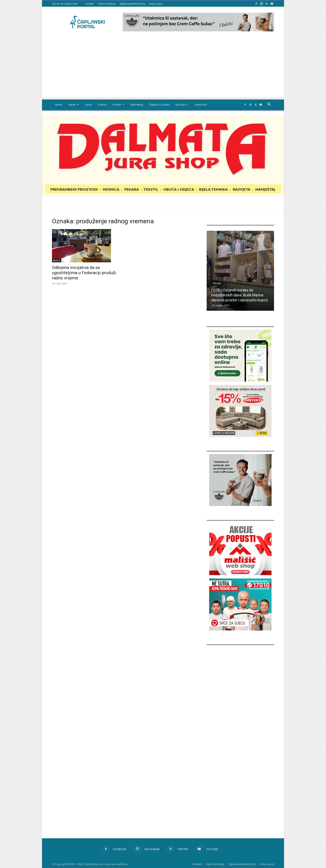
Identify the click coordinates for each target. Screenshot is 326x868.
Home (59, 104)
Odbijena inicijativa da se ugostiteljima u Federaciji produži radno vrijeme (84, 273)
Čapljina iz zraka (159, 104)
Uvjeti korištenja (107, 4)
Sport (88, 104)
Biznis (57, 260)
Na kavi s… (182, 104)
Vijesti (74, 104)
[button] (269, 105)
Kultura (102, 104)
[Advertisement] (163, 68)
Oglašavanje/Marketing (132, 4)
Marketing (137, 104)
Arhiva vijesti (156, 4)
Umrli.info (201, 104)
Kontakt (89, 4)
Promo (119, 104)
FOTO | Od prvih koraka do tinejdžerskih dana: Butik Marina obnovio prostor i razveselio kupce (240, 295)
